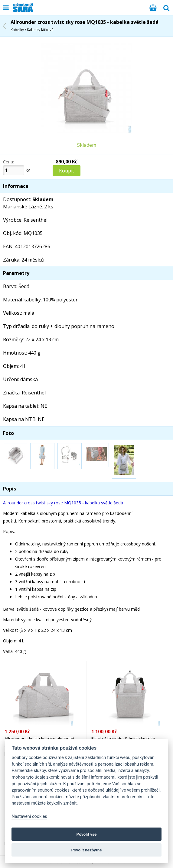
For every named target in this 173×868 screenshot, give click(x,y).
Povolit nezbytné (86, 850)
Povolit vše (87, 834)
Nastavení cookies (29, 817)
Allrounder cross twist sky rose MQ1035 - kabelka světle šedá (85, 26)
